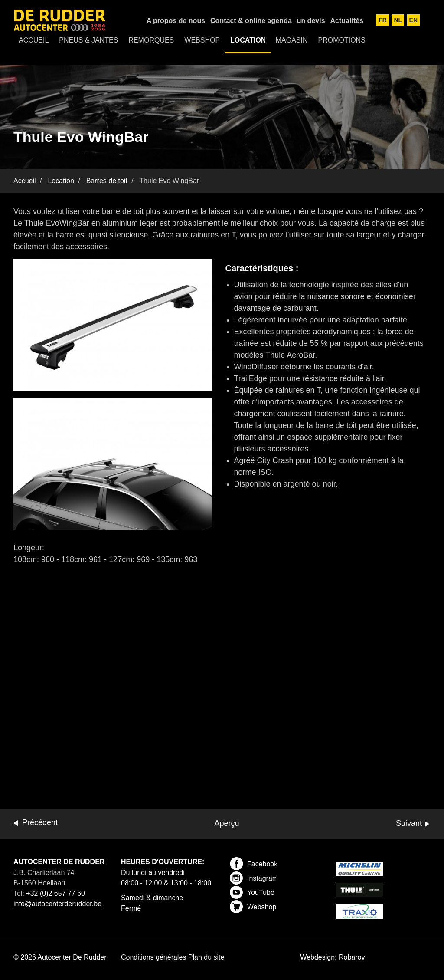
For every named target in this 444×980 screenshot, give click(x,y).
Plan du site (206, 957)
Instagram (254, 878)
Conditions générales (153, 957)
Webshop (253, 907)
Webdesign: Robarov (332, 957)
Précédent (40, 822)
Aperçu (227, 823)
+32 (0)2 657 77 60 (55, 893)
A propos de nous (176, 21)
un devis (311, 21)
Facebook (254, 864)
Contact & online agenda (251, 21)
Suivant (409, 823)
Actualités (347, 21)
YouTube (252, 892)
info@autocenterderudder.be (57, 904)
